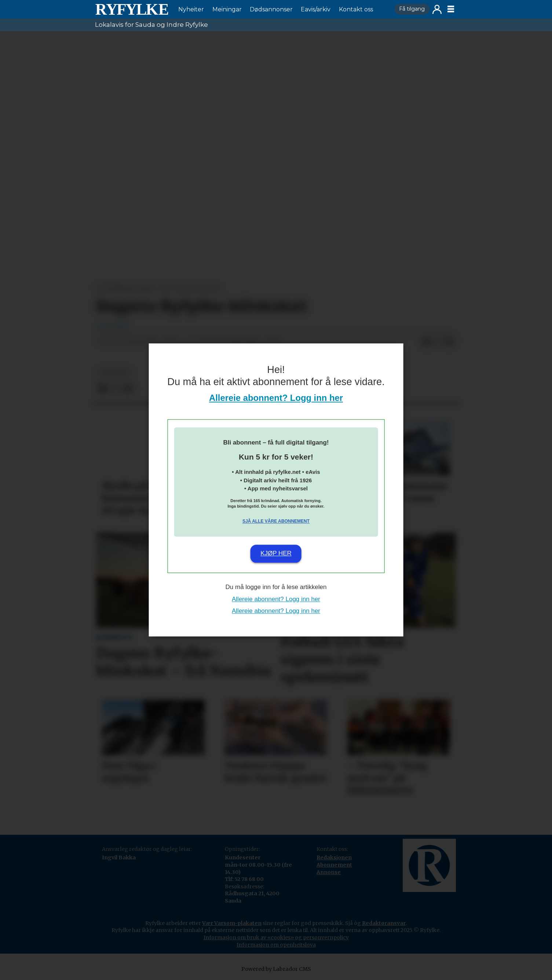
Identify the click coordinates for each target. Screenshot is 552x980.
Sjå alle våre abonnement (276, 521)
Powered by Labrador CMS (276, 969)
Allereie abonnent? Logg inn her (276, 398)
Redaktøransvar (384, 923)
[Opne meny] (451, 9)
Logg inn (437, 9)
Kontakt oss (356, 9)
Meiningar (227, 9)
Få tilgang (412, 9)
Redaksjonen (334, 857)
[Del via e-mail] (450, 342)
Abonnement (334, 865)
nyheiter (114, 372)
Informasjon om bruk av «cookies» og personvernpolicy (276, 937)
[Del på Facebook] (426, 342)
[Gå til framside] (132, 9)
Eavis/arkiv (316, 9)
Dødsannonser (271, 9)
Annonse (329, 872)
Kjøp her (276, 553)
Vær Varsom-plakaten (232, 923)
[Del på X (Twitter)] (438, 342)
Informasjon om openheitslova (276, 945)
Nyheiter (191, 9)
